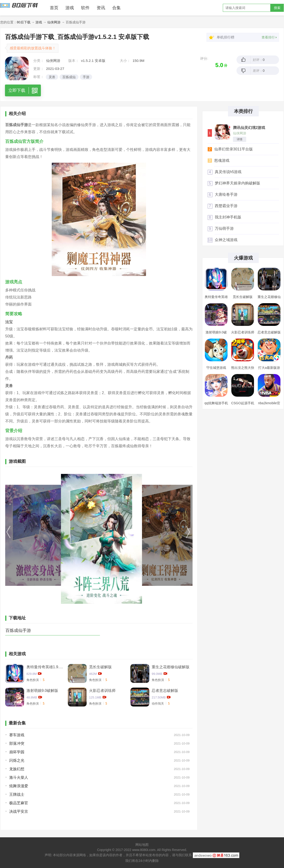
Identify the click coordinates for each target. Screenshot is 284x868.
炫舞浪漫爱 (19, 786)
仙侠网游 (54, 22)
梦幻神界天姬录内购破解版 (237, 183)
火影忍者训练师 (102, 691)
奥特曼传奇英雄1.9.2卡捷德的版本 (45, 667)
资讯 (101, 8)
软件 (85, 8)
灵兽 (52, 77)
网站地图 (142, 845)
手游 (86, 77)
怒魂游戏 (222, 160)
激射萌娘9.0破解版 (42, 691)
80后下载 (24, 22)
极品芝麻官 (19, 803)
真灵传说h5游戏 (228, 172)
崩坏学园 (17, 752)
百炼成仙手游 (18, 630)
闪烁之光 (17, 760)
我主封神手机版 (228, 217)
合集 (116, 8)
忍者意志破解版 (165, 691)
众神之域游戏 (226, 240)
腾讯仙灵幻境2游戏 (249, 128)
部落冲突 (17, 743)
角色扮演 (33, 680)
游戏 (70, 8)
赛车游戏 (17, 735)
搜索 (277, 8)
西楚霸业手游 (226, 206)
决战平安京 (19, 811)
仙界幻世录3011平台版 (234, 149)
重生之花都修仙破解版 (171, 667)
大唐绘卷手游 (226, 194)
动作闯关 (158, 704)
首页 (54, 8)
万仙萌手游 (224, 228)
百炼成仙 (69, 77)
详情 (240, 139)
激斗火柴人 (19, 777)
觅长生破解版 (100, 667)
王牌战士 (17, 794)
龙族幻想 (17, 769)
